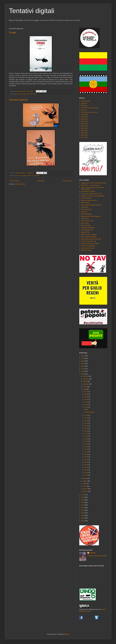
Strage (13, 32)
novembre (86, 379)
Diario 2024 (84, 117)
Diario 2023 (84, 119)
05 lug (86, 465)
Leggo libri (84, 103)
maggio (85, 481)
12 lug (86, 447)
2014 (83, 503)
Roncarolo (84, 110)
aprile (85, 484)
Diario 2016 (84, 135)
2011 (83, 510)
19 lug (86, 428)
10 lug (86, 452)
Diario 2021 (84, 124)
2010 (83, 513)
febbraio (85, 489)
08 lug (86, 457)
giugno (85, 478)
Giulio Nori (84, 212)
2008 (83, 518)
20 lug (86, 426)
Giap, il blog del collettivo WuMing (91, 205)
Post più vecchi (67, 181)
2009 (83, 516)
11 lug (86, 449)
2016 (83, 497)
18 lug (86, 431)
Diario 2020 (84, 126)
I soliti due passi (86, 101)
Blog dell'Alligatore (86, 214)
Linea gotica (84, 207)
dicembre (86, 376)
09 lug (86, 454)
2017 (83, 495)
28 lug (86, 399)
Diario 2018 (84, 130)
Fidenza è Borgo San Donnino (90, 108)
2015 (83, 500)
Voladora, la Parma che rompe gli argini (93, 196)
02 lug (86, 473)
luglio (85, 389)
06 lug (86, 462)
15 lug (86, 439)
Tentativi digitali (32, 11)
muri (32, 176)
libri (28, 94)
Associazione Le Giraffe (88, 191)
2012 (83, 508)
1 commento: (30, 173)
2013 (83, 505)
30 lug (86, 394)
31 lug (86, 392)
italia (25, 94)
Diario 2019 (84, 128)
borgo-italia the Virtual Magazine (90, 216)
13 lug (86, 444)
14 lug (86, 441)
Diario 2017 (84, 133)
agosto (85, 387)
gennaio (85, 491)
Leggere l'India (85, 232)
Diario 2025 (84, 115)
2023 (83, 361)
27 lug (86, 402)
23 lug (86, 418)
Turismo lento (85, 219)
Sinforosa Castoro (86, 250)
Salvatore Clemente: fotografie (90, 243)
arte (20, 176)
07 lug (86, 460)
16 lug (86, 436)
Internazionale (85, 203)
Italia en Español (86, 225)
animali (16, 176)
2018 (83, 374)
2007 (83, 521)
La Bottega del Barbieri (88, 228)
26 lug (86, 405)
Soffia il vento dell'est (87, 221)
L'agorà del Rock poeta (88, 248)
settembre (86, 384)
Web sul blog (85, 223)
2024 (83, 358)
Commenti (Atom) (20, 184)
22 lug (86, 421)
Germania (24, 176)
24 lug (86, 415)
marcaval (92, 553)
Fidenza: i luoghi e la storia (89, 200)
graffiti (29, 176)
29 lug (86, 397)
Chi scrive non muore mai (88, 241)
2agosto (16, 94)
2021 (83, 366)
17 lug (86, 434)
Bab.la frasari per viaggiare (89, 234)
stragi (35, 94)
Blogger (67, 634)
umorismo (37, 176)
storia (31, 94)
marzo (85, 486)
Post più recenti (14, 181)
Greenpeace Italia (86, 209)
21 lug (86, 423)
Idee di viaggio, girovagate (89, 237)
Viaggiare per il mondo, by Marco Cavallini (93, 183)
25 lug (86, 407)
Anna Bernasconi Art (87, 230)
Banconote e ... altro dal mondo (90, 185)
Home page (41, 181)
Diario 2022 (84, 121)
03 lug (86, 470)
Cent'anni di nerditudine (88, 246)
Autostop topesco (18, 100)
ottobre (85, 382)
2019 (83, 371)
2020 (83, 369)
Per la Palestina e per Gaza (89, 112)
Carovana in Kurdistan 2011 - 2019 (91, 194)
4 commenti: (30, 91)
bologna (21, 94)
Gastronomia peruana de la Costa (91, 239)
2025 (83, 356)
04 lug (86, 467)
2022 (83, 364)
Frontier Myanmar (86, 198)
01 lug (86, 475)
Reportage (84, 106)
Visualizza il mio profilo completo (97, 556)
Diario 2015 (84, 137)
